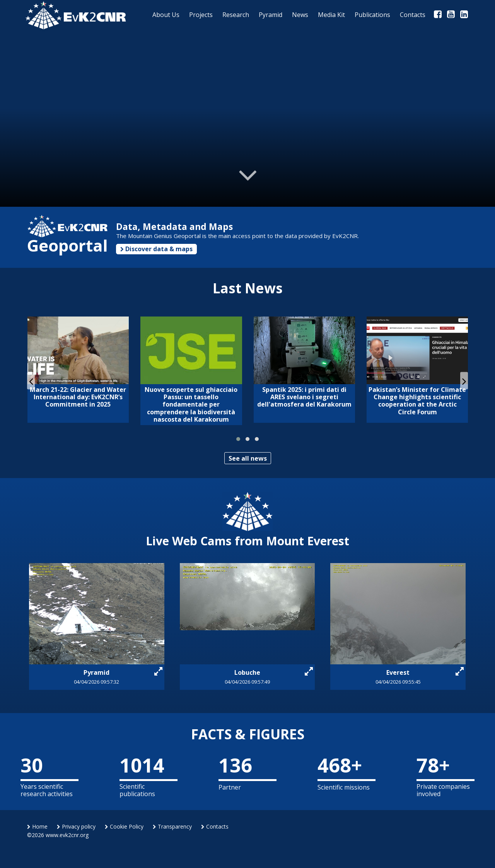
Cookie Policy (124, 826)
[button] (238, 439)
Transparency (172, 826)
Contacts (215, 826)
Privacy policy (76, 826)
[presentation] (31, 381)
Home (37, 826)
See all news (248, 458)
